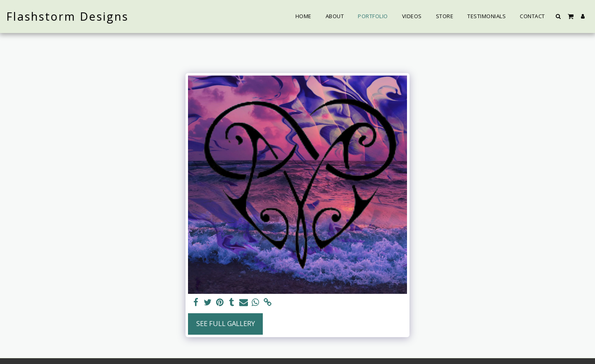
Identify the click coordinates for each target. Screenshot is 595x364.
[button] (558, 16)
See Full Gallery (226, 323)
